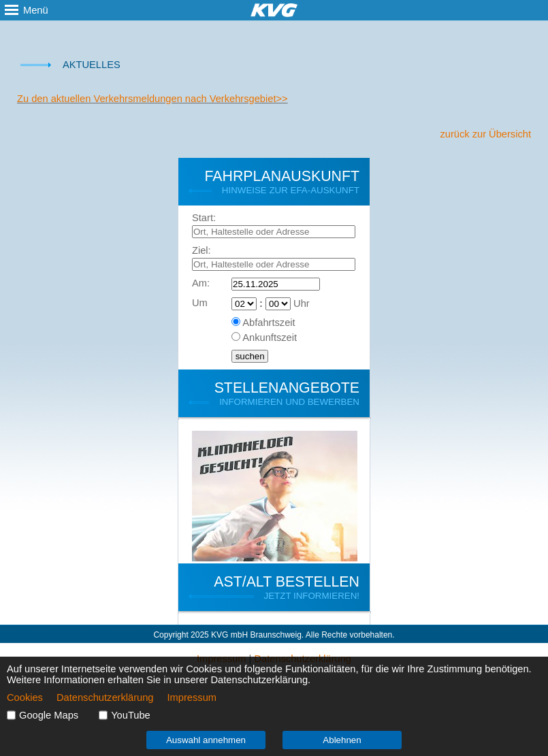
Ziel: (202, 250)
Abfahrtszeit (269, 323)
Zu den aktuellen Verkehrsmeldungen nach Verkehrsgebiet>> (152, 99)
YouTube (131, 715)
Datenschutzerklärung (105, 697)
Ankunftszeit (270, 338)
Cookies (25, 697)
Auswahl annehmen (206, 740)
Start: (204, 218)
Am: (201, 283)
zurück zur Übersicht (485, 134)
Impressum (192, 697)
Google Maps (49, 715)
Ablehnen (342, 740)
